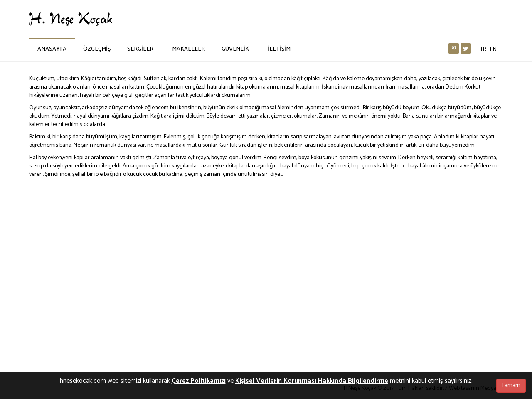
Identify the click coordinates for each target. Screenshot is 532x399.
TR (483, 50)
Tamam (511, 385)
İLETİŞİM (279, 49)
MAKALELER (188, 49)
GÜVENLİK (235, 49)
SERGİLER (140, 49)
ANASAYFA (52, 49)
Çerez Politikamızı (199, 381)
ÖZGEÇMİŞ (97, 49)
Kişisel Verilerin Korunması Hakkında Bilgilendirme (312, 381)
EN (493, 50)
